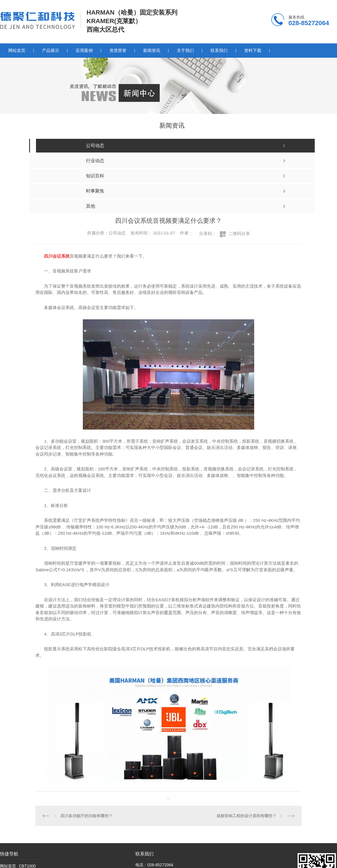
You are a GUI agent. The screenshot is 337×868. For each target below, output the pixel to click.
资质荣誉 (118, 50)
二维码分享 (239, 233)
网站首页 (17, 50)
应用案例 (84, 50)
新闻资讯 (152, 50)
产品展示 (51, 50)
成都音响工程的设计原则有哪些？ (246, 816)
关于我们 (185, 50)
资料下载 (253, 50)
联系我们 (219, 50)
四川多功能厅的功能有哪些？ (87, 816)
